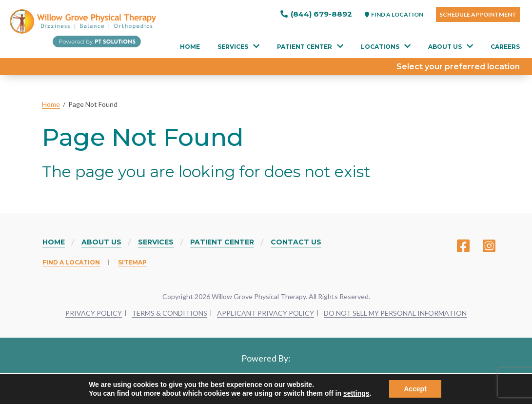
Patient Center (305, 47)
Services (233, 47)
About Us (445, 47)
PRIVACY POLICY (94, 313)
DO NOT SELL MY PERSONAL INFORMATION (395, 313)
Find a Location (71, 262)
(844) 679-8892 (316, 14)
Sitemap (132, 262)
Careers (505, 47)
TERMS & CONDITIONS (169, 313)
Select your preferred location (458, 67)
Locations (380, 47)
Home (190, 47)
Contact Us (296, 242)
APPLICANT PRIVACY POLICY (266, 313)
